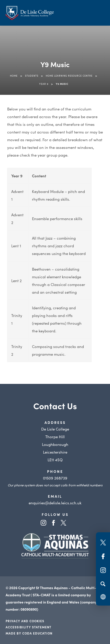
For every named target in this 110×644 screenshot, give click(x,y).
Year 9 (44, 84)
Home (14, 76)
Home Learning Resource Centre (69, 76)
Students (32, 76)
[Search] (103, 584)
